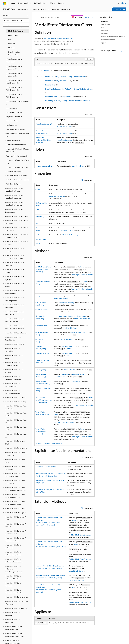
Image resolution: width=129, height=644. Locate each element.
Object (47, 70)
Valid (68, 356)
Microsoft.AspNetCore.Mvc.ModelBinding (52, 17)
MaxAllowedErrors (78, 166)
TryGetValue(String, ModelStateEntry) (49, 443)
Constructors (106, 24)
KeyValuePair (61, 76)
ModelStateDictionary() (44, 124)
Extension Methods (108, 40)
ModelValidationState (78, 332)
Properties (105, 31)
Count (38, 189)
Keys (37, 223)
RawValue (65, 374)
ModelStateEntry (79, 76)
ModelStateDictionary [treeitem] (16, 31)
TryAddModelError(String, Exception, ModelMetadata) (44, 400)
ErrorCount (39, 194)
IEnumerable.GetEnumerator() (46, 467)
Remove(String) (41, 370)
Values (38, 244)
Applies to (105, 43)
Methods (104, 34)
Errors (82, 267)
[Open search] (118, 3)
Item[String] (40, 217)
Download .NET (119, 9)
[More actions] (93, 17)
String (70, 76)
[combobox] (16, 20)
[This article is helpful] (119, 51)
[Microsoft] (4, 3)
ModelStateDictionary (64, 126)
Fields (103, 28)
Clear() (38, 296)
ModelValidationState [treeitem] (14, 112)
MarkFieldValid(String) (43, 353)
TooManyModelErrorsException (83, 275)
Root (37, 235)
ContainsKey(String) (42, 309)
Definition (105, 21)
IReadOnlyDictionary (53, 100)
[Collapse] (28, 15)
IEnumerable (50, 76)
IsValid (38, 210)
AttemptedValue (78, 374)
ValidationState (41, 239)
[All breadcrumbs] (36, 17)
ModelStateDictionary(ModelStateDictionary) (43, 140)
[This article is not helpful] (121, 51)
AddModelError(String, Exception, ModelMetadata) (43, 269)
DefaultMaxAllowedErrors (44, 166)
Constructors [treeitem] (13, 35)
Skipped (69, 349)
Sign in (124, 3)
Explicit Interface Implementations (113, 37)
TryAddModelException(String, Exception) (41, 431)
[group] (64, 64)
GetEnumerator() (41, 326)
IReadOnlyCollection (53, 89)
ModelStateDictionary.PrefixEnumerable (73, 316)
